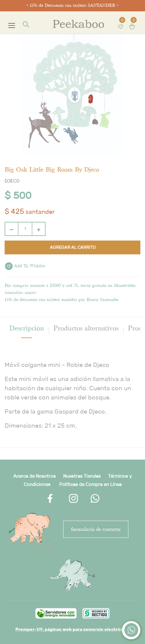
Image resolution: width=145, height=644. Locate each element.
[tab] (27, 328)
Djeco (12, 181)
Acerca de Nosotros (34, 476)
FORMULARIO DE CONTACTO (96, 529)
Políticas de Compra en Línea (90, 484)
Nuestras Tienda (81, 476)
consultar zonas (20, 293)
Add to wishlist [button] (25, 266)
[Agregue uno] (39, 229)
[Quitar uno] (12, 229)
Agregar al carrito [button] (73, 247)
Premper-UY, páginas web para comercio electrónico (72, 629)
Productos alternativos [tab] (86, 328)
